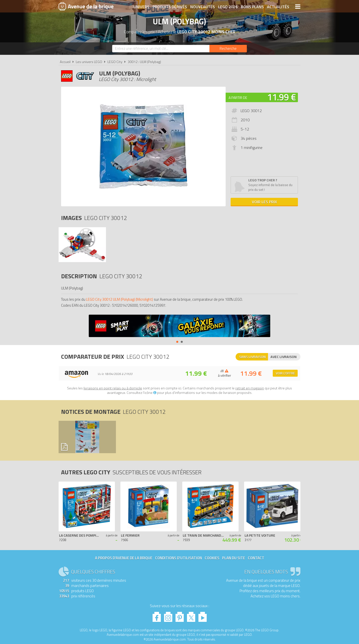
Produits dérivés (170, 7)
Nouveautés (203, 7)
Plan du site (234, 558)
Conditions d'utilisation (179, 558)
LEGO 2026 (228, 7)
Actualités (278, 7)
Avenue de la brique (86, 6)
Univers (141, 7)
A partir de (238, 98)
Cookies (212, 558)
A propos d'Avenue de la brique (124, 558)
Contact (256, 558)
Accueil (65, 62)
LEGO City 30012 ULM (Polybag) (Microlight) (120, 299)
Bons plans (252, 7)
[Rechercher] (228, 49)
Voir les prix (264, 202)
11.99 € (281, 97)
